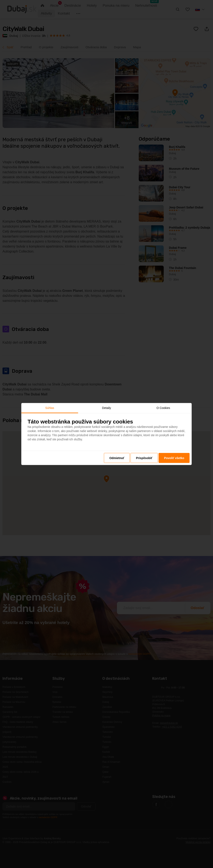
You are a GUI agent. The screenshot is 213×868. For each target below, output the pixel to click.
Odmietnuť (117, 458)
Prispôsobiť (144, 458)
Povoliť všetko (174, 458)
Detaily (107, 408)
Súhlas (50, 408)
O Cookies (163, 408)
